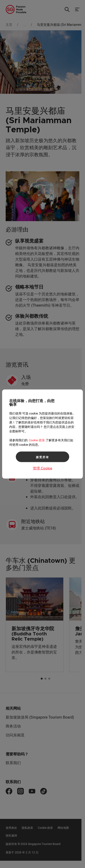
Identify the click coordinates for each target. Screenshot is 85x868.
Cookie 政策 (37, 440)
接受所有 (42, 457)
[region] (42, 434)
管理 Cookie (42, 468)
